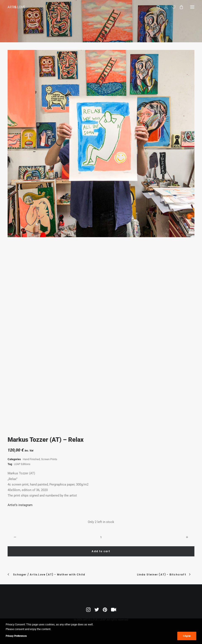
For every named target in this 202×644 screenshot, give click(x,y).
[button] (192, 7)
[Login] (164, 7)
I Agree (187, 636)
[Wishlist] (172, 7)
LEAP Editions (22, 464)
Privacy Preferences (16, 636)
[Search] (157, 7)
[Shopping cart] (179, 7)
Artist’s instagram (20, 505)
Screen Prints (49, 459)
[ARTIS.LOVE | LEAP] (16, 7)
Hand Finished (31, 459)
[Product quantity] (101, 537)
